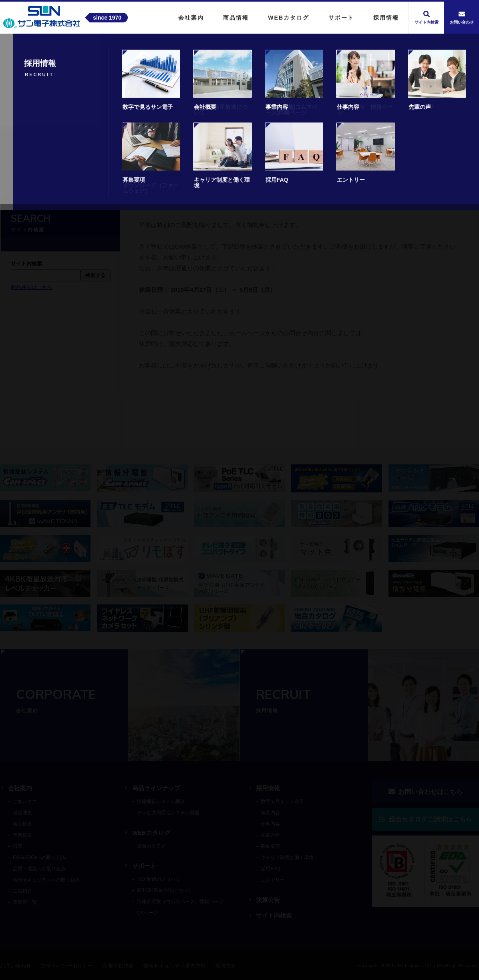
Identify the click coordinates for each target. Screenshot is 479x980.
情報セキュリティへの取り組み (46, 880)
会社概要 (22, 824)
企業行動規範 (118, 966)
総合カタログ (151, 846)
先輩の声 (270, 835)
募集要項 (270, 846)
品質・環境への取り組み (39, 869)
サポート (144, 866)
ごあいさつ (25, 801)
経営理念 (22, 813)
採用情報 (268, 788)
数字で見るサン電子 (282, 801)
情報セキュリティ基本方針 (175, 966)
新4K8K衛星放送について (164, 890)
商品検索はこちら (32, 287)
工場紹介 (22, 891)
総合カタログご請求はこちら (425, 819)
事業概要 (22, 835)
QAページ (148, 913)
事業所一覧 (25, 902)
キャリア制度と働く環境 (287, 857)
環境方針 (226, 966)
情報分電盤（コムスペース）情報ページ (180, 902)
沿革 (18, 846)
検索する (95, 275)
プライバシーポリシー (67, 966)
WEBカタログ (151, 832)
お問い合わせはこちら (425, 792)
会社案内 (20, 788)
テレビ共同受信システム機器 (168, 813)
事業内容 (270, 813)
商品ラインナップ (156, 788)
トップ (26, 178)
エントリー (273, 880)
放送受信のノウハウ (159, 879)
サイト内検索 (274, 915)
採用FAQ (270, 869)
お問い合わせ (16, 966)
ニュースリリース (69, 178)
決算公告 (268, 900)
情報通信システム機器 (161, 801)
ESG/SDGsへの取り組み (39, 857)
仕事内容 (270, 824)
